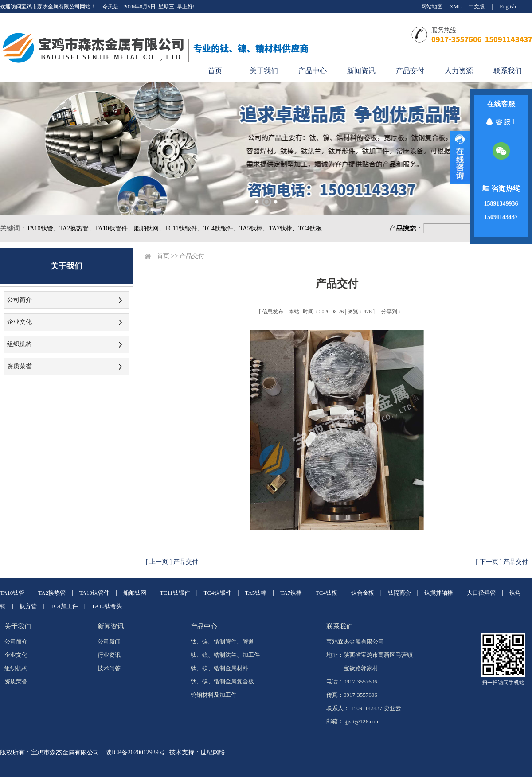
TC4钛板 (310, 228)
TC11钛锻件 (175, 593)
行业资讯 (109, 655)
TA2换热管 (52, 593)
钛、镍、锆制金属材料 (219, 668)
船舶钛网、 (149, 228)
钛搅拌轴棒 (439, 593)
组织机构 (20, 344)
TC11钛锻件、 (184, 228)
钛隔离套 (399, 593)
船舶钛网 (135, 593)
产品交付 (410, 71)
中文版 (477, 7)
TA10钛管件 (94, 593)
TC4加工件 (64, 606)
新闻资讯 (361, 71)
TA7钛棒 (291, 593)
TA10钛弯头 (107, 606)
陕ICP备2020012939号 (135, 752)
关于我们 (264, 71)
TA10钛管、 (43, 228)
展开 (460, 157)
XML (456, 7)
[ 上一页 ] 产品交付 (172, 562)
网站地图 (432, 7)
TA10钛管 (12, 593)
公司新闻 (109, 642)
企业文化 (20, 322)
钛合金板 (363, 593)
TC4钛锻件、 (221, 228)
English (508, 7)
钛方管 (28, 606)
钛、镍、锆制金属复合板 (222, 681)
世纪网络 (213, 752)
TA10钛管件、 (114, 228)
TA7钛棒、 (284, 228)
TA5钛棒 (256, 593)
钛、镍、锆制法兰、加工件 (225, 655)
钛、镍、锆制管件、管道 (222, 642)
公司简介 (20, 300)
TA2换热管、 (77, 228)
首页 (215, 71)
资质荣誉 (20, 366)
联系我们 (508, 71)
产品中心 (313, 71)
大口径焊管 (481, 593)
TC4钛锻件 (218, 593)
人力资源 (459, 71)
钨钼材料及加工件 (214, 695)
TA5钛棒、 (254, 228)
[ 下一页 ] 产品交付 (502, 562)
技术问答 (109, 668)
